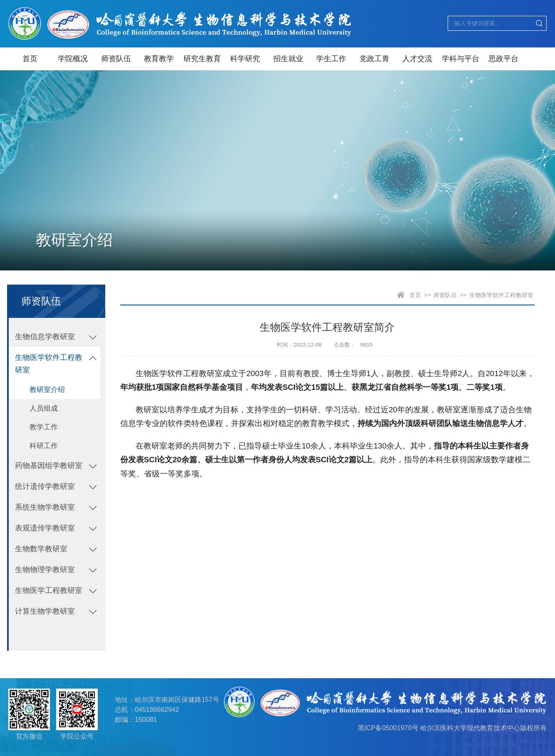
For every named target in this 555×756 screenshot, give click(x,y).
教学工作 (44, 427)
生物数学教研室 (41, 549)
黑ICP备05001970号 (388, 728)
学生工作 (331, 59)
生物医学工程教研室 (49, 590)
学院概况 (73, 59)
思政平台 (503, 59)
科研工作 (44, 446)
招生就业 (288, 59)
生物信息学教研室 (45, 337)
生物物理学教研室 (45, 570)
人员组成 (44, 408)
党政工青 (374, 59)
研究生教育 (202, 59)
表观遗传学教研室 (45, 528)
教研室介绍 (47, 390)
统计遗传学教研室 (45, 486)
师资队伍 (116, 59)
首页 (30, 59)
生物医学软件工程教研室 (49, 364)
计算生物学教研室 (45, 611)
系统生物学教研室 (45, 507)
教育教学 (159, 59)
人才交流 (417, 59)
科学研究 (245, 59)
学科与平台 (461, 59)
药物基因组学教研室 (49, 466)
